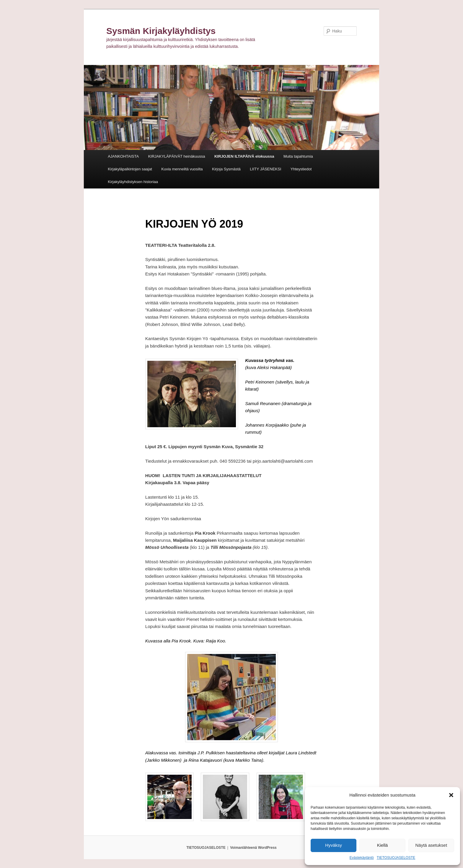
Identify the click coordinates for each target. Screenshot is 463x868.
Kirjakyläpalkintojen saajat (130, 169)
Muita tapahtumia (298, 156)
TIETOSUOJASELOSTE (396, 858)
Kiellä (383, 845)
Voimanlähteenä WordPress (253, 848)
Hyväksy (334, 845)
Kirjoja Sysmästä (226, 169)
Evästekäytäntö (362, 858)
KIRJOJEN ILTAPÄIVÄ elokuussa (244, 156)
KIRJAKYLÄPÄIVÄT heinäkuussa (177, 156)
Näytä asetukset (431, 845)
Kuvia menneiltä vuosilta (182, 169)
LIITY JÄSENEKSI (265, 169)
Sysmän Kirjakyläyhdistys (161, 31)
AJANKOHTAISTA (123, 156)
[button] (451, 795)
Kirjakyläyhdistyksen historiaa (133, 182)
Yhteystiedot (301, 169)
